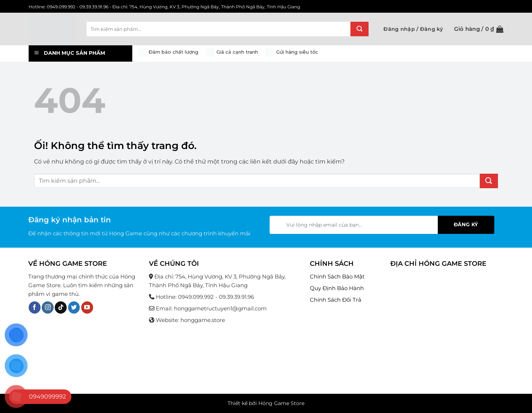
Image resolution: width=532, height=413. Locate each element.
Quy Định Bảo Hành (337, 288)
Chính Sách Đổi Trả (336, 300)
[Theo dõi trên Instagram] (48, 307)
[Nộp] (359, 29)
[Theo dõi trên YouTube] (87, 307)
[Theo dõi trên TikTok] (61, 307)
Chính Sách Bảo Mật (337, 276)
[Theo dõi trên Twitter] (74, 307)
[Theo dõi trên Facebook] (35, 307)
